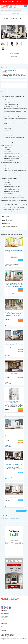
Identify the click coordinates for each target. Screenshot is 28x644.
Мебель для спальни (9, 10)
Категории (15, 13)
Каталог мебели (4, 610)
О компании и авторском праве (6, 636)
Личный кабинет (4, 623)
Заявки (2, 626)
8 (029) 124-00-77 (8, 266)
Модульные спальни (14, 517)
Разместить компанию (6, 604)
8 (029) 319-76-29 (8, 325)
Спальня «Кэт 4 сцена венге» (14, 496)
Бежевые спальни (4, 519)
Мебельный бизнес (4, 622)
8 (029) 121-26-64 (8, 384)
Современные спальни (14, 519)
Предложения (3, 631)
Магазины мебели (4, 612)
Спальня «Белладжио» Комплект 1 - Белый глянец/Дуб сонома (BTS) (14, 284)
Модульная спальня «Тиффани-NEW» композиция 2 (14, 433)
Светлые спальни (4, 517)
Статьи (2, 621)
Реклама (2, 628)
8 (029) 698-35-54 (8, 295)
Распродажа (3, 619)
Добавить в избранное (14, 54)
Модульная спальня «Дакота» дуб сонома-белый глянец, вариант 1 (14, 344)
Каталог (2, 10)
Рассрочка (3, 625)
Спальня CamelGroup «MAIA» (14, 464)
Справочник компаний (5, 615)
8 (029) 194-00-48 (8, 415)
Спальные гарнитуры (17, 10)
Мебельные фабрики (5, 613)
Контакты (3, 632)
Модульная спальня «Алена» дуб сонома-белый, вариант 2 (14, 313)
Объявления (3, 629)
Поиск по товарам (4, 616)
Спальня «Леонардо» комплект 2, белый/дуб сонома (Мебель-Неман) (14, 252)
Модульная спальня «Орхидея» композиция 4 (14, 402)
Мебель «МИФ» (12, 71)
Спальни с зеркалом (15, 515)
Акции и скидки (4, 618)
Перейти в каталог (21, 511)
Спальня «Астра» (14, 373)
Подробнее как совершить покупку (7, 641)
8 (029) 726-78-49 (8, 478)
